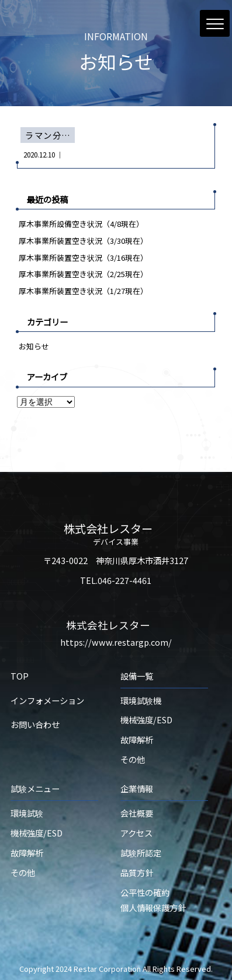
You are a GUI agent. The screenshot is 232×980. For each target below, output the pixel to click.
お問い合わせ (35, 724)
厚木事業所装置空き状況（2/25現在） (83, 274)
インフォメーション (47, 700)
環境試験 (27, 813)
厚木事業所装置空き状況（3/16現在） (83, 258)
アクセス (136, 833)
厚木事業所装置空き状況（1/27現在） (83, 291)
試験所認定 (141, 853)
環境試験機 (141, 700)
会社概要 (137, 813)
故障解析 (137, 739)
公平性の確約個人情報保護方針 (153, 900)
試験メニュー (35, 788)
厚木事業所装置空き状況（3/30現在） (83, 241)
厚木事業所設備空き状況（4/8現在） (81, 224)
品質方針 (137, 872)
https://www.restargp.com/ (116, 642)
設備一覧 (137, 676)
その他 (133, 759)
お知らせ (34, 346)
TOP (20, 676)
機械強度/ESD (146, 720)
